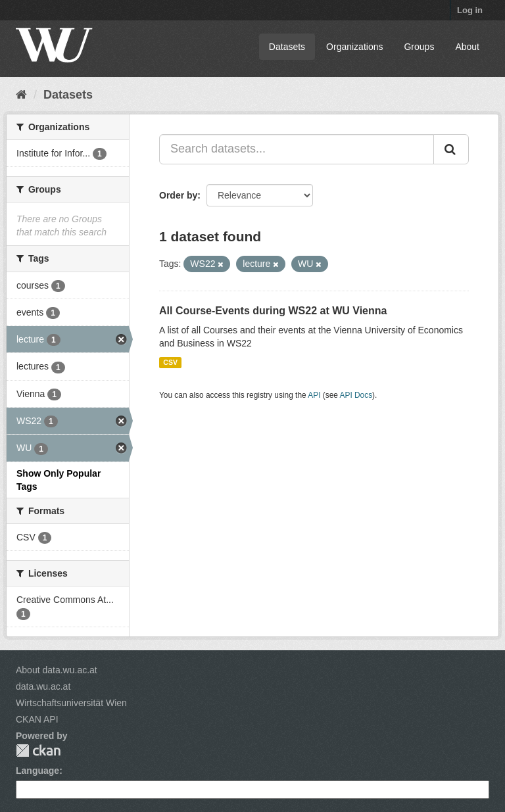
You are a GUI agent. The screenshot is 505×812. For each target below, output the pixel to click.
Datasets (287, 47)
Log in (470, 10)
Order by (178, 195)
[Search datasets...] (297, 149)
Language (37, 771)
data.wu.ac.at (43, 686)
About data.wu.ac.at (57, 670)
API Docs (356, 395)
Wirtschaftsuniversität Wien (71, 703)
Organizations (354, 47)
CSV (170, 362)
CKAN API (37, 719)
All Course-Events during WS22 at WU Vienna (273, 311)
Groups (419, 47)
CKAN (38, 751)
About (467, 47)
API (314, 395)
